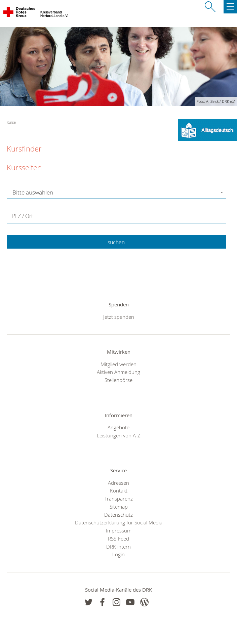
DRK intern (118, 547)
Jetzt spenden (119, 317)
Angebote (118, 427)
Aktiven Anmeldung (118, 372)
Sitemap (119, 507)
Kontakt (119, 490)
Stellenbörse (118, 380)
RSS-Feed (118, 539)
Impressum (119, 530)
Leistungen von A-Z (119, 435)
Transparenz (119, 499)
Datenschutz (118, 515)
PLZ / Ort (23, 216)
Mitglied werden (118, 364)
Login (118, 554)
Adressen (118, 483)
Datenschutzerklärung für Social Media (119, 522)
